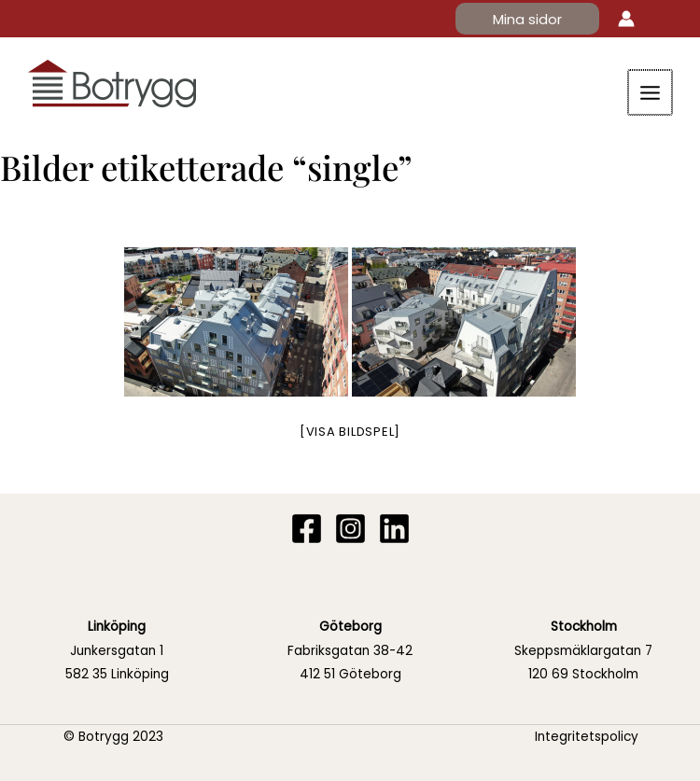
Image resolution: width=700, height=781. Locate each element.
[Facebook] (307, 530)
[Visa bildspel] (350, 432)
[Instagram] (350, 530)
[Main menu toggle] (651, 92)
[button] (527, 19)
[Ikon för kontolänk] (626, 19)
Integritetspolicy (587, 737)
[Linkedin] (394, 530)
